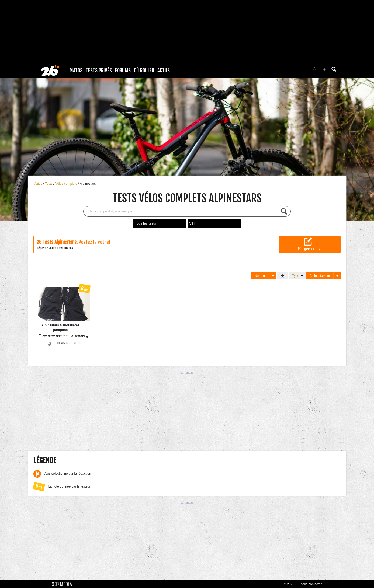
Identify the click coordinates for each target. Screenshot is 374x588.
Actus (164, 71)
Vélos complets (67, 184)
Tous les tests (145, 223)
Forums (123, 71)
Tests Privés (99, 71)
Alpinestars (88, 184)
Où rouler (144, 71)
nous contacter (311, 584)
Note (260, 276)
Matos (76, 71)
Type (298, 276)
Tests (49, 184)
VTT (193, 223)
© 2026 (289, 584)
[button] (324, 69)
